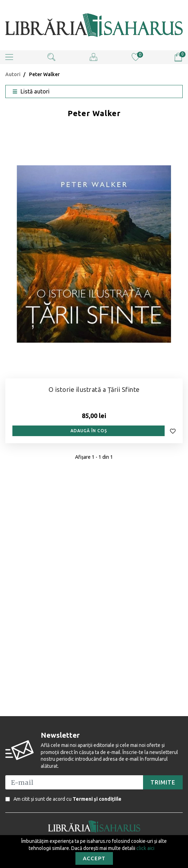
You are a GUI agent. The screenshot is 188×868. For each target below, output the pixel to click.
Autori (13, 74)
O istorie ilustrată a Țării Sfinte (94, 389)
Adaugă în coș (89, 431)
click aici (145, 848)
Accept (94, 858)
